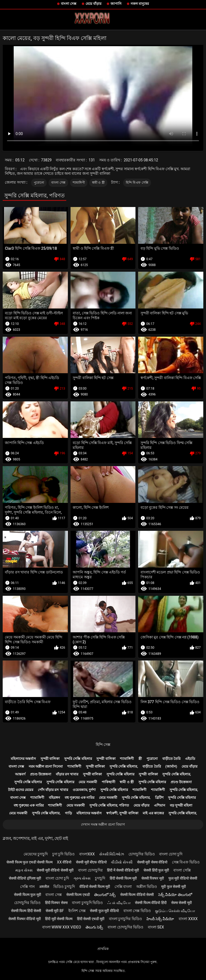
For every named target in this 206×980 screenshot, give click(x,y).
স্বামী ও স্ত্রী (98, 183)
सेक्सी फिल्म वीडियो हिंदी (151, 903)
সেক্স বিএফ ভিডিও (186, 862)
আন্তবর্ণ (20, 774)
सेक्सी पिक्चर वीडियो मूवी (24, 919)
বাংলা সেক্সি (182, 870)
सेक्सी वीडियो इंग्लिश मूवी (25, 878)
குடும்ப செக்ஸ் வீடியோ (175, 911)
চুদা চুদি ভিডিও (63, 854)
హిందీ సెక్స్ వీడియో (160, 919)
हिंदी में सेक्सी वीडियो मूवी (123, 870)
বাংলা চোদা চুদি (171, 854)
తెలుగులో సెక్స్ (105, 895)
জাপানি (116, 4)
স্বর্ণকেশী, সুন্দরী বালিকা (122, 813)
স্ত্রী (140, 759)
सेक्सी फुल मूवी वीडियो (104, 911)
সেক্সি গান (27, 887)
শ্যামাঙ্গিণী (79, 183)
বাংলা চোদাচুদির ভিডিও (125, 927)
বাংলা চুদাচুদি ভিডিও (87, 903)
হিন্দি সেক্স (103, 745)
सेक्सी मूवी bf (55, 911)
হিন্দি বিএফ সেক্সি (137, 183)
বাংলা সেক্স (69, 4)
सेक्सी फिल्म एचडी (78, 895)
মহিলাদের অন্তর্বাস (23, 759)
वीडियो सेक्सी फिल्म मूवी (95, 887)
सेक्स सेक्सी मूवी (181, 903)
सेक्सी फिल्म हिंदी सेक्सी (26, 911)
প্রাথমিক (103, 949)
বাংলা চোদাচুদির (90, 870)
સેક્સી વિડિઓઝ (112, 854)
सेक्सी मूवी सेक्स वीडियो (152, 862)
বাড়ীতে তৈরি (171, 759)
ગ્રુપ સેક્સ (82, 878)
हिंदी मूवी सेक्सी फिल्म (59, 919)
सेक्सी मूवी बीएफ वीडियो (91, 862)
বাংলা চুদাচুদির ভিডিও (125, 919)
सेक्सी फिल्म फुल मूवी (27, 895)
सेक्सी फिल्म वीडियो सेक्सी (137, 895)
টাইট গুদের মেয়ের (21, 790)
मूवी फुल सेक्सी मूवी (173, 887)
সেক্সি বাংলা (123, 887)
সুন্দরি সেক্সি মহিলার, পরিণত (109, 805)
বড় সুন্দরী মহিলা (181, 805)
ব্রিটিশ (159, 798)
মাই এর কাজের (153, 813)
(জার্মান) (171, 766)
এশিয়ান (160, 805)
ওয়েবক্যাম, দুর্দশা (84, 790)
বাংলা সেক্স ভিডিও (137, 911)
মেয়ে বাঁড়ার (93, 4)
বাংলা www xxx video (62, 927)
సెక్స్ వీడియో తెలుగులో (175, 895)
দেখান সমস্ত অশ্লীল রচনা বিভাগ (103, 824)
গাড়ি (68, 813)
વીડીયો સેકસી (122, 862)
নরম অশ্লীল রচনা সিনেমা (46, 766)
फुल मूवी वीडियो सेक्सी (183, 878)
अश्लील (44, 887)
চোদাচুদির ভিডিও (141, 854)
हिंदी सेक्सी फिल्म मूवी (123, 878)
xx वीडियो (64, 862)
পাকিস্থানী (108, 782)
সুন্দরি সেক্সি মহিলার (78, 759)
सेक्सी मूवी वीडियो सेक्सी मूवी (55, 870)
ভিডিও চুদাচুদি (64, 887)
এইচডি (190, 759)
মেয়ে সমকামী (88, 782)
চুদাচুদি (100, 878)
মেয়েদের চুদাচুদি (36, 854)
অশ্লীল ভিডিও (146, 887)
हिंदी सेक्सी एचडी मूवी (91, 919)
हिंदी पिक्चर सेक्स (56, 903)
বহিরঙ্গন (54, 798)
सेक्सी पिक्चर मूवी (153, 878)
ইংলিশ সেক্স (77, 911)
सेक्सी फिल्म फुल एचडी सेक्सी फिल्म (29, 862)
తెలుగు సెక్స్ (94, 927)
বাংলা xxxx (188, 919)
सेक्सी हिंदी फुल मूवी (156, 870)
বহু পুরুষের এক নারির (80, 798)
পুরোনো (39, 183)
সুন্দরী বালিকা (50, 759)
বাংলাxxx (87, 854)
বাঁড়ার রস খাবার (67, 774)
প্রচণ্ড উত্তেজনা (41, 774)
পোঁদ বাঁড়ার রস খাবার (53, 790)
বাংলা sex (156, 927)
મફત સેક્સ (24, 870)
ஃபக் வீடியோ (119, 903)
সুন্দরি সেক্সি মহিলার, (124, 766)
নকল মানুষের (140, 4)
